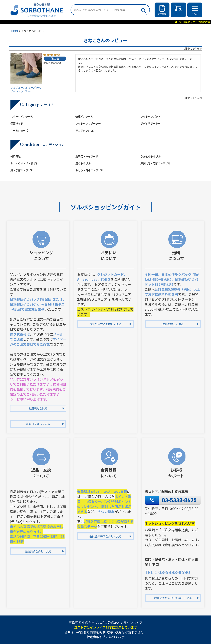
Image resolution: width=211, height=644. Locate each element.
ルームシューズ (19, 130)
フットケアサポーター (88, 123)
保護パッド (17, 123)
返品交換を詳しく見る (38, 551)
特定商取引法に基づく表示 (106, 637)
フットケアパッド (151, 116)
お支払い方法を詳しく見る (105, 324)
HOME (15, 31)
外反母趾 (16, 156)
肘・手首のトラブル (22, 170)
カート (178, 14)
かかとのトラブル (151, 156)
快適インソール (84, 116)
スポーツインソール (22, 116)
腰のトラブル (83, 163)
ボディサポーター (151, 123)
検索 (143, 10)
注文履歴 (162, 14)
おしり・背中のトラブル (89, 170)
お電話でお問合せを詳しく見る (173, 598)
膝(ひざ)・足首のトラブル (155, 163)
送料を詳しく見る (173, 324)
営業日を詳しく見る (38, 424)
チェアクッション (86, 130)
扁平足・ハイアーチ (87, 156)
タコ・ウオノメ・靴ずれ (24, 163)
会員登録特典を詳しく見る (105, 536)
